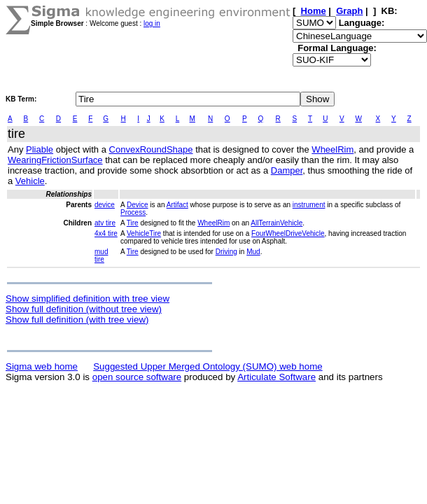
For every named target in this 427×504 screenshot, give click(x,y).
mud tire (101, 255)
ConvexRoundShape (151, 149)
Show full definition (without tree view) (84, 309)
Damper (287, 170)
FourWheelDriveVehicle (288, 233)
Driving (226, 252)
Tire (133, 223)
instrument (309, 205)
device (105, 205)
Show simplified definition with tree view (87, 299)
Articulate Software (276, 377)
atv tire (105, 223)
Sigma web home (42, 366)
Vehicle (30, 181)
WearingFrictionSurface (55, 160)
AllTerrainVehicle (276, 223)
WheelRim (332, 149)
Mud (253, 252)
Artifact (177, 205)
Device (138, 205)
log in (152, 23)
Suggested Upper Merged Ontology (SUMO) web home (208, 366)
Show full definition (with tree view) (77, 320)
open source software (137, 377)
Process (133, 212)
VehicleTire (144, 233)
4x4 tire (106, 233)
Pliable (40, 149)
